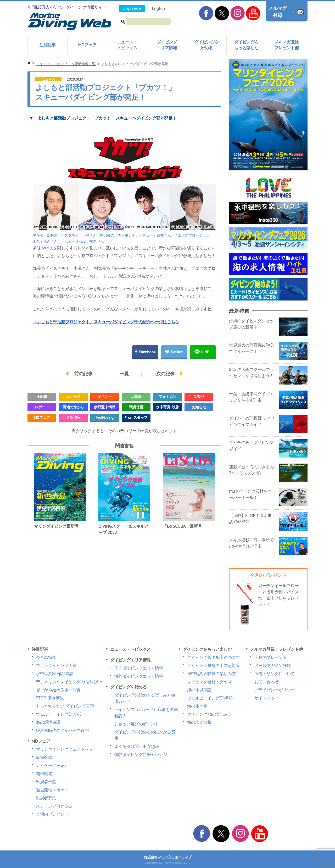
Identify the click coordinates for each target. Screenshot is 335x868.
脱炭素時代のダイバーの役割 (62, 730)
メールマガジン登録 (273, 665)
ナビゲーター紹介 (52, 765)
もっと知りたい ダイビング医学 (65, 706)
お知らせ (199, 407)
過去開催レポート (52, 790)
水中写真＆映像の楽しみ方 (211, 674)
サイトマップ (267, 698)
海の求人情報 (199, 722)
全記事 (42, 397)
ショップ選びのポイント (137, 724)
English (158, 8)
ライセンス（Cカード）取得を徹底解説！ (146, 713)
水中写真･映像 (167, 407)
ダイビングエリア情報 (167, 45)
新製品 (199, 397)
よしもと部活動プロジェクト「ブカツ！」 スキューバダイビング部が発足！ (107, 118)
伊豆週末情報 (105, 407)
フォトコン (167, 397)
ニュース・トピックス (127, 45)
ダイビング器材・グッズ (210, 682)
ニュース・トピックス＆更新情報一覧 (66, 64)
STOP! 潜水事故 (50, 698)
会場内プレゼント (52, 814)
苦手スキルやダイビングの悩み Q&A (69, 682)
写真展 (136, 397)
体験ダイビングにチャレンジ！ (143, 754)
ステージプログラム (54, 806)
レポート (42, 407)
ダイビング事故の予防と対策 (214, 665)
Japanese (132, 8)
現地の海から (73, 407)
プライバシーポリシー (275, 690)
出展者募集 (46, 798)
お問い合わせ (267, 682)
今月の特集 (46, 657)
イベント (105, 397)
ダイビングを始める (207, 45)
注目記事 (47, 45)
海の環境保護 (48, 722)
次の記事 (165, 374)
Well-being (105, 418)
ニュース (48, 79)
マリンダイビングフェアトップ (64, 749)
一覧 (124, 374)
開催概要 (44, 774)
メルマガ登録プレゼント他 (286, 45)
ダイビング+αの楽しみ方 (210, 714)
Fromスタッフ (136, 418)
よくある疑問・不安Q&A (137, 746)
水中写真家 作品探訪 (55, 674)
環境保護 (136, 407)
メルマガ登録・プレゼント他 (277, 649)
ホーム (29, 63)
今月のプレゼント (271, 657)
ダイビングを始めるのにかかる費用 (145, 735)
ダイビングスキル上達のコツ (214, 657)
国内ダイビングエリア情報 (139, 668)
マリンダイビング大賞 (56, 665)
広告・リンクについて (275, 674)
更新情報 (73, 418)
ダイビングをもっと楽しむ (246, 45)
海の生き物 (197, 706)
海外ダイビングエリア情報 (139, 676)
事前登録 (44, 757)
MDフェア (87, 45)
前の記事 (83, 374)
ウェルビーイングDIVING (59, 714)
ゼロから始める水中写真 (58, 690)
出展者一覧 (46, 782)
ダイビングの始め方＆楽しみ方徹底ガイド (145, 698)
